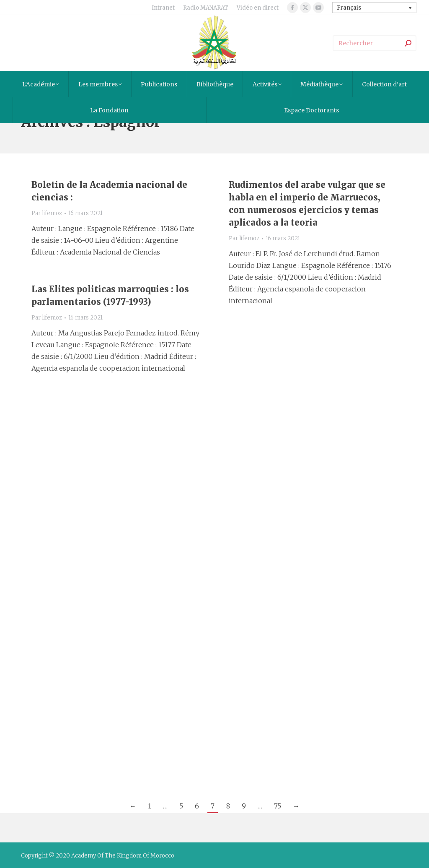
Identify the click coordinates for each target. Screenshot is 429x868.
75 (278, 806)
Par (47, 213)
